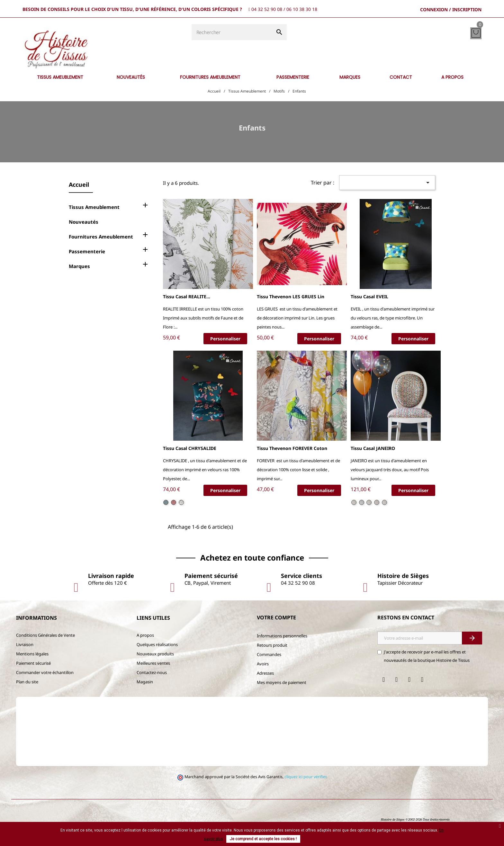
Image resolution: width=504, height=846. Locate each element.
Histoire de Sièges (392, 819)
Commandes (269, 654)
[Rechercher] (232, 32)
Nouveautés (84, 222)
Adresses (265, 673)
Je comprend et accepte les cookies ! (263, 839)
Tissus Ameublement (94, 207)
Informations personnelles (282, 636)
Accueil (79, 184)
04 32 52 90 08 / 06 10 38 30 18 (284, 9)
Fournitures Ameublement (101, 237)
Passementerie (87, 251)
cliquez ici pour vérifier (305, 777)
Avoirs (263, 664)
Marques (79, 266)
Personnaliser (225, 339)
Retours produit (272, 645)
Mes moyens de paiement (282, 682)
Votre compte (276, 617)
